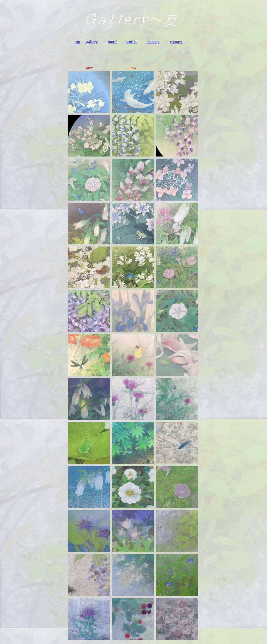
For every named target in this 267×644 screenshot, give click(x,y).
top (77, 42)
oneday (153, 42)
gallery (91, 42)
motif (112, 42)
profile (131, 42)
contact (176, 42)
